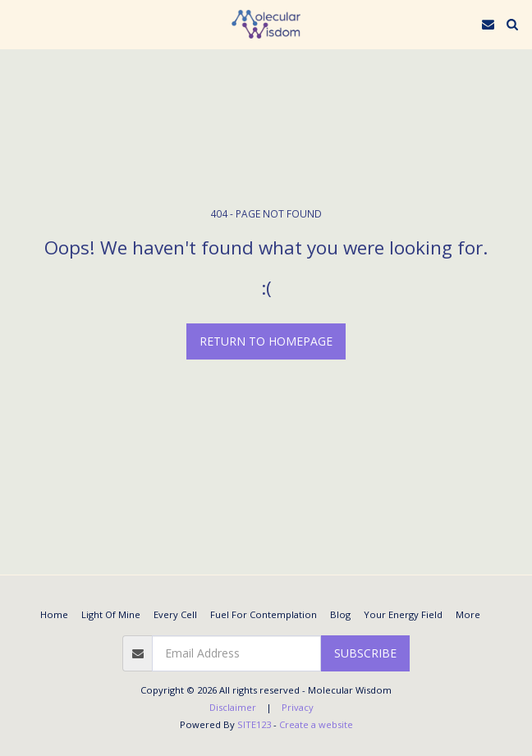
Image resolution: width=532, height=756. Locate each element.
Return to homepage (266, 341)
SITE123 (254, 724)
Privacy (298, 707)
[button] (18, 23)
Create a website (316, 724)
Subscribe (365, 653)
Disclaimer (233, 707)
